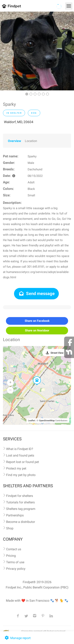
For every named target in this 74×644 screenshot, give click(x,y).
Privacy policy (16, 569)
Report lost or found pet (22, 462)
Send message (36, 294)
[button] (34, 377)
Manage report (17, 638)
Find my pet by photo (21, 475)
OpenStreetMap (47, 421)
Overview (15, 141)
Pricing (11, 556)
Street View (57, 353)
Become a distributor (21, 522)
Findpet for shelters (20, 496)
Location (31, 141)
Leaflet (31, 421)
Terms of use (15, 562)
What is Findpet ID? (20, 449)
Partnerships (15, 515)
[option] (37, 51)
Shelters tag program (21, 509)
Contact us (14, 549)
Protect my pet (16, 468)
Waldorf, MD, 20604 (19, 122)
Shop (10, 528)
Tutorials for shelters (20, 502)
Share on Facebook (37, 321)
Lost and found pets (20, 455)
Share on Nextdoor (37, 330)
